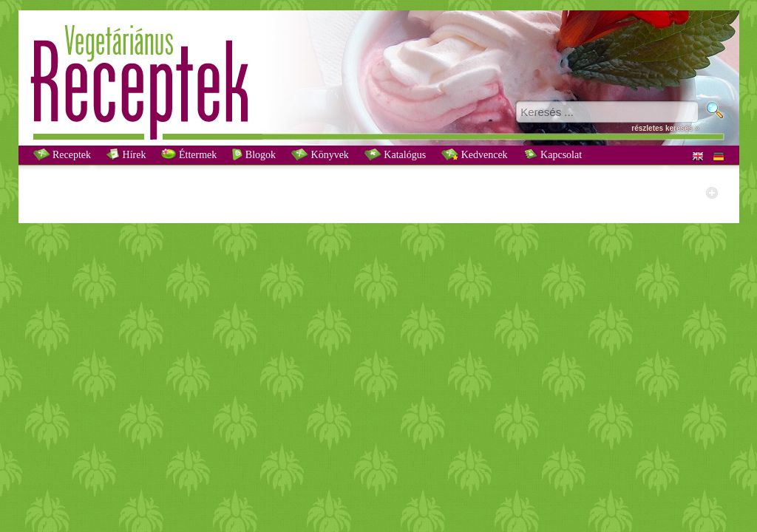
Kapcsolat (553, 154)
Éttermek (189, 154)
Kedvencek (474, 154)
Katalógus (395, 154)
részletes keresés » (665, 128)
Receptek (62, 154)
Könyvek (320, 154)
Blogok (254, 154)
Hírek (126, 154)
